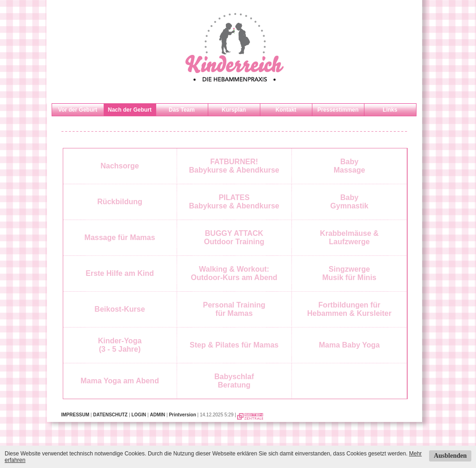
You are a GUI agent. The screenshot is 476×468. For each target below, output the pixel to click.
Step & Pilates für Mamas (234, 345)
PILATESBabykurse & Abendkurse (234, 202)
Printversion (182, 415)
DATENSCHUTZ (110, 415)
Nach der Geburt (130, 110)
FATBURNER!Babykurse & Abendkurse (234, 166)
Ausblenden (450, 456)
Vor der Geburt (78, 110)
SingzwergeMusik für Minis (349, 273)
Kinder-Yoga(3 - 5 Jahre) (120, 345)
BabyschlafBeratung (234, 381)
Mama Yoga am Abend (120, 381)
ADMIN (157, 415)
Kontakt (286, 110)
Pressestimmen (338, 110)
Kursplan (234, 110)
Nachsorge (120, 166)
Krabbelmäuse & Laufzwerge (349, 237)
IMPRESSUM (76, 415)
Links (390, 110)
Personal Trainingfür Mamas (234, 309)
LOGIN (139, 415)
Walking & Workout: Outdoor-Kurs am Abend (234, 273)
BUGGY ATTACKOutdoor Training (234, 237)
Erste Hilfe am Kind (120, 273)
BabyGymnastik (350, 202)
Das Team (182, 110)
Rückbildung (120, 202)
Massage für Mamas (120, 237)
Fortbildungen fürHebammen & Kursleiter (349, 309)
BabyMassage (350, 166)
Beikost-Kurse (119, 309)
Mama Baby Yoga (349, 345)
